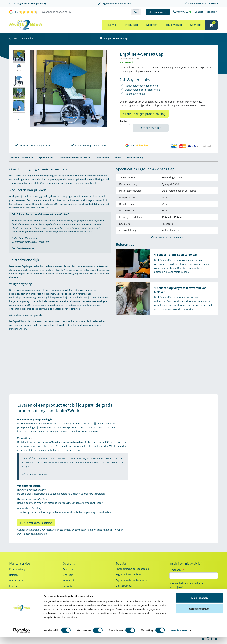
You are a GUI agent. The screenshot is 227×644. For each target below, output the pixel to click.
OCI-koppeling (17, 592)
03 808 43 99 (183, 12)
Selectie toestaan (199, 616)
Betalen (13, 575)
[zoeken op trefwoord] (85, 12)
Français (212, 12)
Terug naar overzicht (22, 38)
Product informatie (22, 157)
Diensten (152, 25)
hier (19, 248)
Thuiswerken (174, 25)
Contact (199, 12)
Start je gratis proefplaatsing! (36, 523)
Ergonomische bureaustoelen (132, 569)
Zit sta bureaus (124, 586)
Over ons (196, 25)
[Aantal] (125, 128)
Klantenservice (20, 563)
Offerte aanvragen (158, 12)
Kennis (112, 25)
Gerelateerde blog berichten (75, 157)
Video (118, 157)
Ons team (68, 575)
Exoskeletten (123, 591)
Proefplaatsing (135, 157)
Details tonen (179, 637)
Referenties (103, 157)
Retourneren (16, 580)
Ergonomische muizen (128, 574)
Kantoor (178, 593)
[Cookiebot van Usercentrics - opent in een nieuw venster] (21, 638)
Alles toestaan (199, 605)
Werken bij (69, 580)
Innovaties (68, 586)
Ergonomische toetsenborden (133, 580)
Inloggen (14, 586)
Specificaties (46, 157)
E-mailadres (177, 570)
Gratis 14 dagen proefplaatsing (144, 114)
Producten (131, 25)
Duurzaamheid (71, 592)
